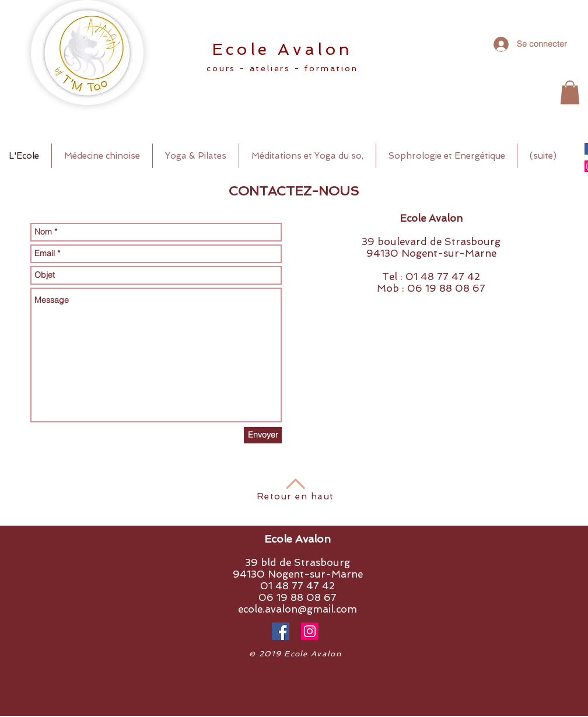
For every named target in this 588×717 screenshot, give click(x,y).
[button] (570, 92)
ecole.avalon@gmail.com (297, 609)
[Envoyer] (263, 435)
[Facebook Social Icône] (281, 631)
